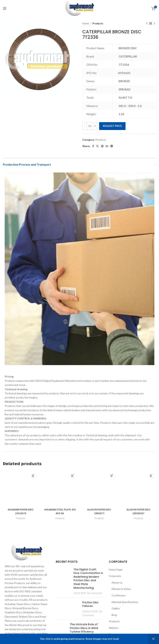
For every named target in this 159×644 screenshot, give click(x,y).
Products (98, 23)
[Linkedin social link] (107, 146)
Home (86, 23)
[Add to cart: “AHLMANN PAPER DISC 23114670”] (33, 476)
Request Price (112, 126)
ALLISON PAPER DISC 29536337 (139, 511)
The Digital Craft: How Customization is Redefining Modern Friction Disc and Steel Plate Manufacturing (88, 580)
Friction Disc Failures (90, 606)
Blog (114, 617)
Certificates (119, 597)
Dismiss (153, 639)
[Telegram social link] (112, 146)
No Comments (95, 595)
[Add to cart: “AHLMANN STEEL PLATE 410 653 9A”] (72, 476)
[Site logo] (79, 8)
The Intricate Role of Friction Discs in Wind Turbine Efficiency (84, 630)
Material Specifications (125, 604)
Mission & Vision (121, 591)
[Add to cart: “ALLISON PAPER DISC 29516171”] (112, 476)
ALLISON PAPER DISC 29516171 (99, 511)
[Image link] (26, 554)
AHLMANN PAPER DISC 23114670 (21, 513)
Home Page (116, 571)
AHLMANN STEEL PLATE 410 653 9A (60, 511)
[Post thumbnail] (63, 583)
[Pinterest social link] (102, 146)
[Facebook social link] (93, 146)
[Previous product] (147, 24)
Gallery (116, 610)
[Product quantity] (90, 126)
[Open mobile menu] (5, 8)
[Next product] (154, 24)
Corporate (115, 578)
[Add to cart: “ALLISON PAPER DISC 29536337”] (151, 476)
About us (117, 584)
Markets (114, 630)
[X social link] (97, 146)
